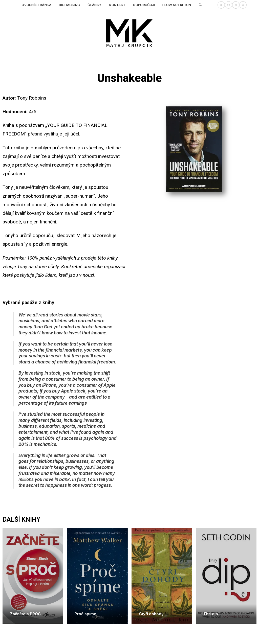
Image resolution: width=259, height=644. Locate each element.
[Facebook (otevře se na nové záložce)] (229, 5)
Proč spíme (85, 614)
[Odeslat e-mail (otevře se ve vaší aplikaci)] (243, 5)
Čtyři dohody (151, 614)
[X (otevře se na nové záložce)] (221, 5)
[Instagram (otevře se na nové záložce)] (236, 5)
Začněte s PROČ (25, 614)
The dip (211, 614)
